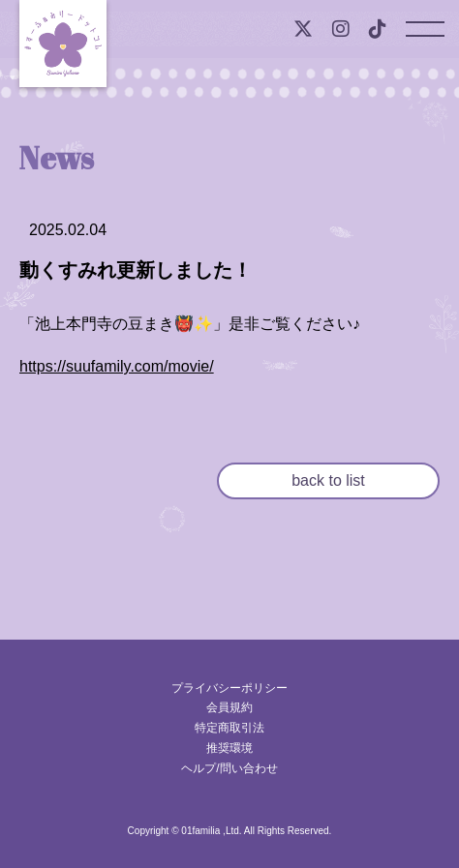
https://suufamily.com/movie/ (117, 366)
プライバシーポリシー (229, 688)
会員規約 (229, 707)
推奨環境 (229, 748)
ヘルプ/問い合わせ (229, 768)
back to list (328, 480)
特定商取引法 (229, 728)
